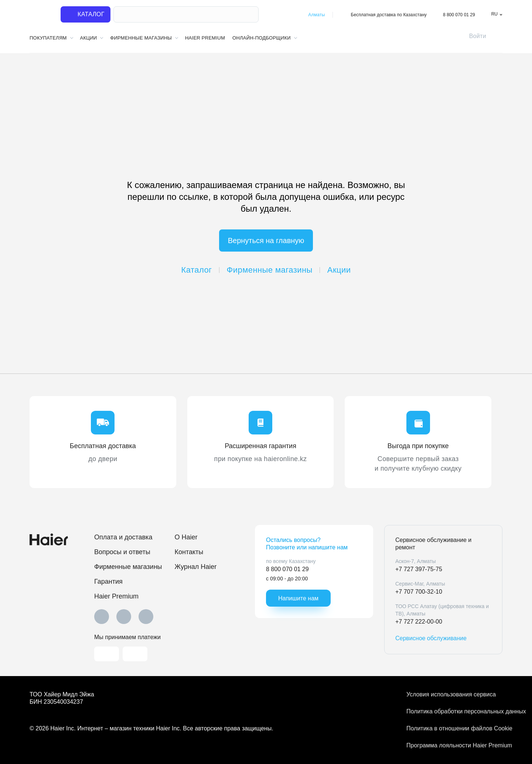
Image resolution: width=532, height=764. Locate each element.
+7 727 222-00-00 (419, 622)
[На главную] (40, 15)
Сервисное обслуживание (431, 638)
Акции (339, 270)
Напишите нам (298, 598)
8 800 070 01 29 (459, 15)
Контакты (189, 552)
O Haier (186, 537)
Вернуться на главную (266, 241)
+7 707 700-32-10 (419, 592)
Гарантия (108, 581)
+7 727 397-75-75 (419, 569)
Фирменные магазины (270, 270)
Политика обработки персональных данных (454, 711)
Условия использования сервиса (451, 694)
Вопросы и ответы (122, 552)
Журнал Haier (196, 567)
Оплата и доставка (123, 537)
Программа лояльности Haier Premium (454, 745)
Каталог (197, 270)
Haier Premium (205, 38)
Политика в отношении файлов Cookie (454, 728)
